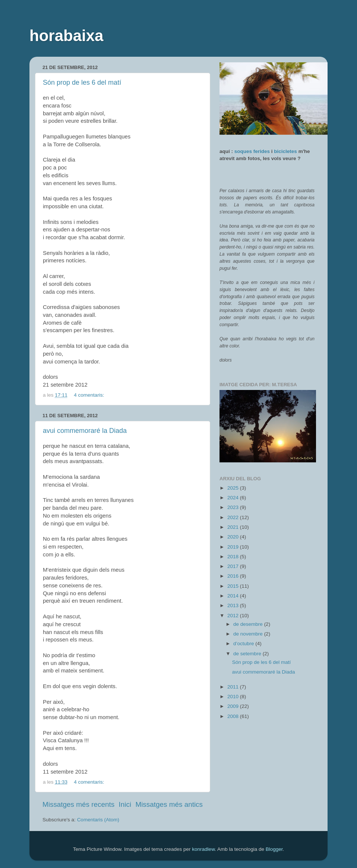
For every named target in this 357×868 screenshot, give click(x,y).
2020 (234, 537)
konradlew (203, 849)
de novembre (249, 634)
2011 (234, 687)
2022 (234, 517)
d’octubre (244, 644)
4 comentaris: (90, 395)
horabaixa (66, 36)
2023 (234, 507)
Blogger (274, 849)
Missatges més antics (169, 804)
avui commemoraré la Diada (85, 431)
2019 (234, 547)
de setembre (248, 654)
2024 (234, 498)
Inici (125, 804)
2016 (234, 576)
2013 (234, 605)
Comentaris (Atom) (98, 820)
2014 (234, 596)
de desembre (249, 624)
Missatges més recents (78, 804)
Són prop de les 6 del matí (82, 82)
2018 (234, 557)
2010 (234, 697)
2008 (234, 716)
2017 (234, 566)
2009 (234, 706)
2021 (234, 527)
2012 (234, 616)
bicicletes (285, 151)
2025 (234, 488)
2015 (234, 586)
